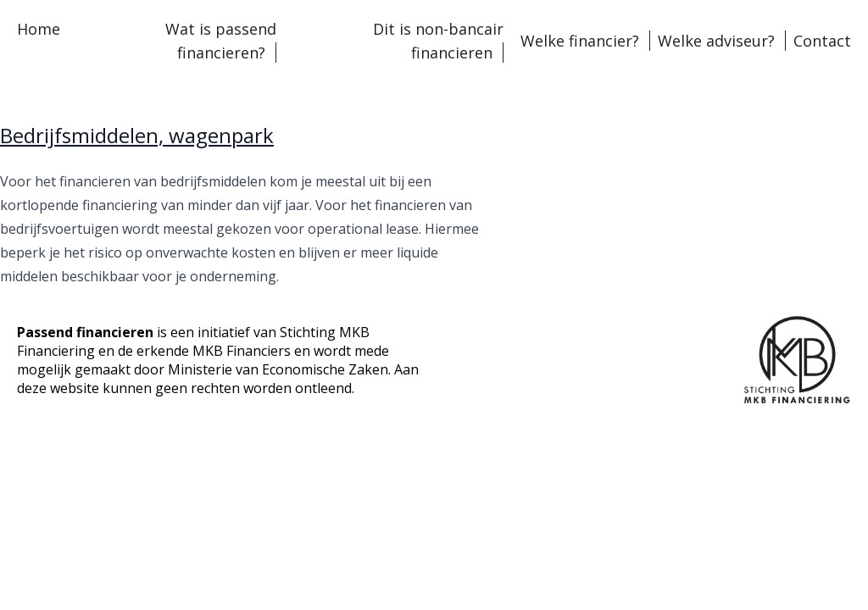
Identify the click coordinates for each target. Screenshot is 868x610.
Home (39, 29)
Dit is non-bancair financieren (438, 41)
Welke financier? (580, 41)
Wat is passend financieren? (221, 41)
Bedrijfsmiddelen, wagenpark (137, 135)
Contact (822, 41)
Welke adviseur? (716, 41)
